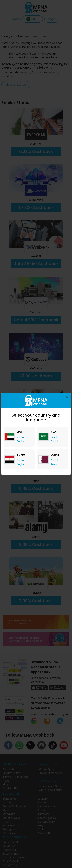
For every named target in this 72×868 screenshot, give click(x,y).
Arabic (21, 437)
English (21, 441)
